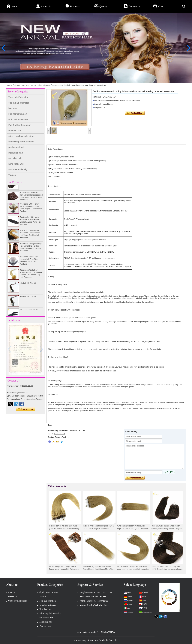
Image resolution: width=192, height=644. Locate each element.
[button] (92, 81)
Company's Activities (17, 601)
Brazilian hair (15, 131)
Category (17, 85)
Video (161, 7)
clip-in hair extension (19, 103)
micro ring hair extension (32, 85)
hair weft (13, 108)
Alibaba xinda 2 (91, 632)
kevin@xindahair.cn (98, 605)
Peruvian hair (15, 158)
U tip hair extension (18, 119)
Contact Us (135, 7)
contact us (13, 597)
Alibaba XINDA (108, 632)
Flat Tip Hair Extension (20, 125)
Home (15, 7)
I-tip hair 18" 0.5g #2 (28, 298)
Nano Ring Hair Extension (21, 142)
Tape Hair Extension (18, 97)
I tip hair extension (18, 114)
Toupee (12, 175)
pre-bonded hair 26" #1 (29, 311)
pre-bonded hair (16, 147)
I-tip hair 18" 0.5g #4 (28, 285)
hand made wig (16, 164)
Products (75, 7)
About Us (46, 7)
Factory (11, 593)
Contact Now (26, 409)
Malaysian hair (16, 153)
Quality (103, 7)
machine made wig (18, 169)
